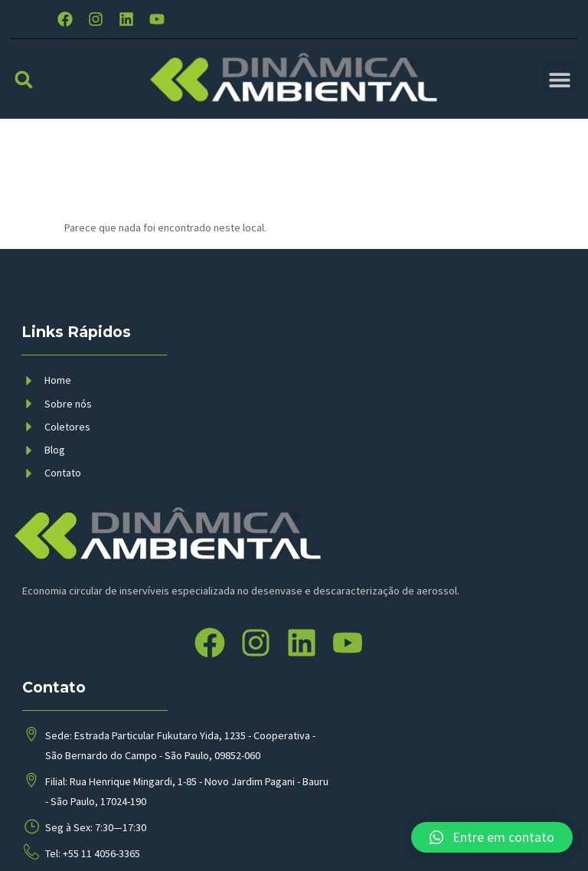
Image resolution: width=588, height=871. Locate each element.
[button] (23, 94)
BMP (213, 843)
